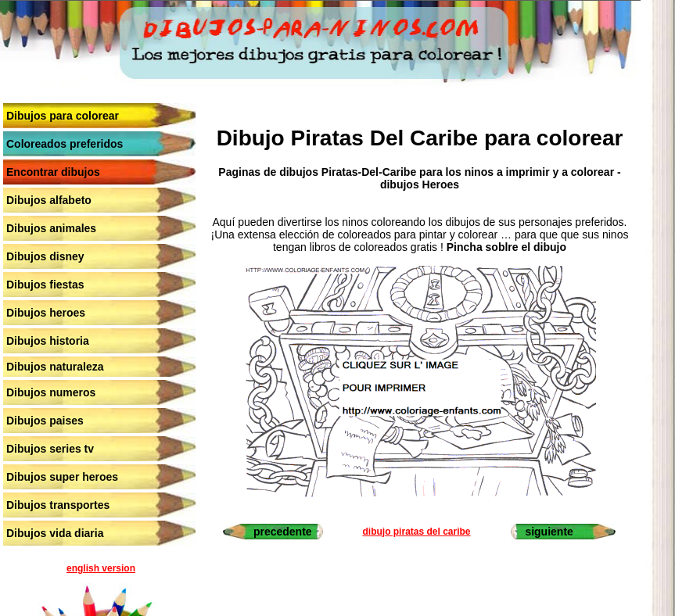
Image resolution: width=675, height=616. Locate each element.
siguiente (549, 532)
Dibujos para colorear (63, 116)
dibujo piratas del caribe (416, 532)
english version (101, 568)
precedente (283, 532)
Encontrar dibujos (53, 172)
